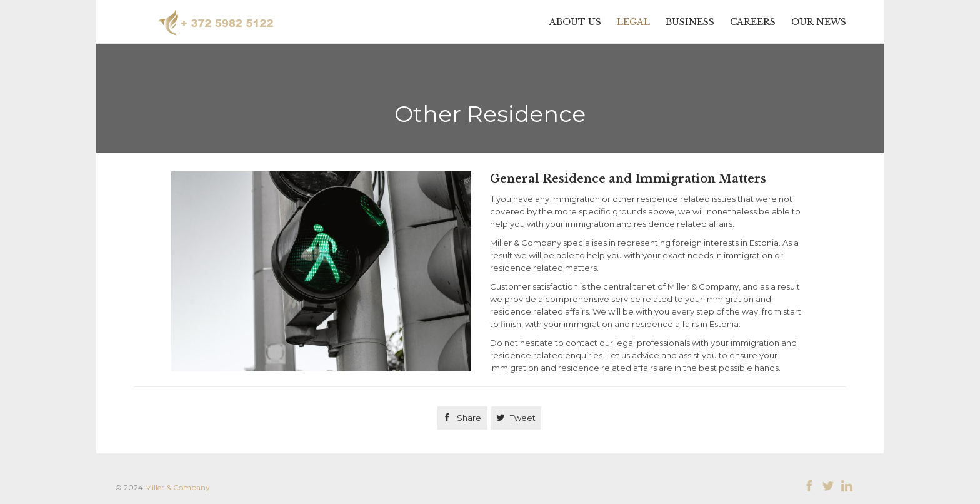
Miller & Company (177, 487)
